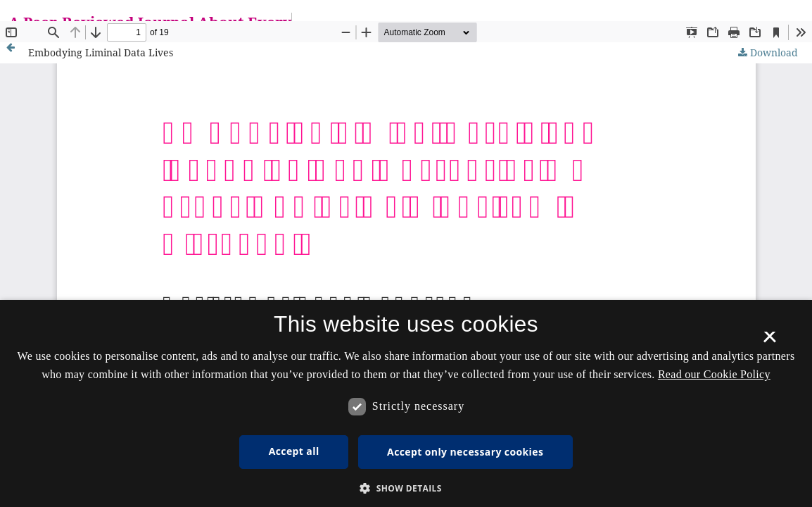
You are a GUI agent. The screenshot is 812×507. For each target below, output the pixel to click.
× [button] (769, 342)
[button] (406, 488)
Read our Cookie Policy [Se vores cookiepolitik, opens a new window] (714, 374)
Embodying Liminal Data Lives (101, 52)
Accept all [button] (294, 451)
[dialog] (406, 403)
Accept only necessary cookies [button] (465, 452)
